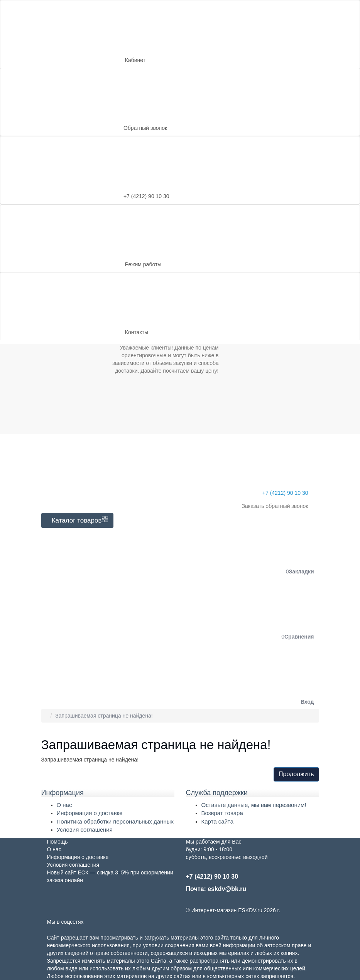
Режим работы (142, 238)
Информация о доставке (90, 813)
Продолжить (296, 774)
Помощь (57, 842)
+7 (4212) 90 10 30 (227, 466)
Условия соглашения (85, 830)
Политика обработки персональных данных (115, 821)
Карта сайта (218, 821)
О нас (64, 805)
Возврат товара (222, 813)
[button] (249, 676)
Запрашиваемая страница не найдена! (104, 716)
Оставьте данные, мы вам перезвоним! (254, 805)
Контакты (137, 306)
